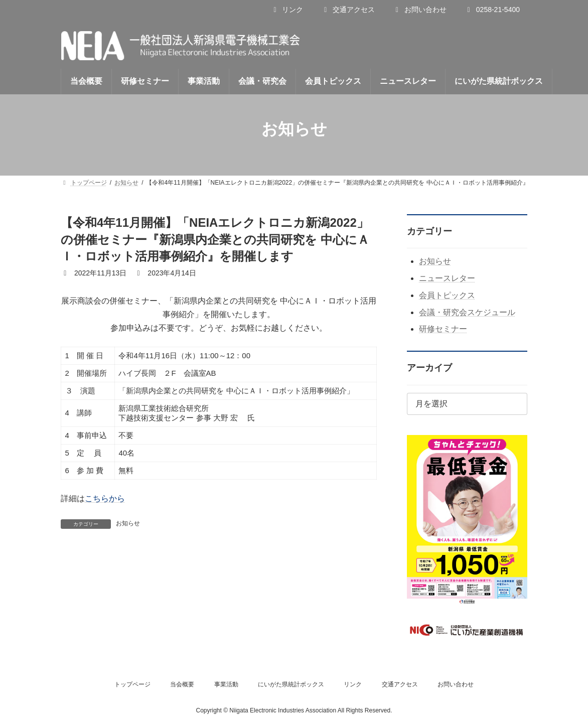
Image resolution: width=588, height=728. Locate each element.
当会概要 (182, 684)
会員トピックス (447, 295)
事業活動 (226, 684)
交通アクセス (348, 10)
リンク (287, 10)
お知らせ (128, 523)
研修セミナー (443, 329)
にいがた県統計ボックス (291, 684)
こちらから (105, 498)
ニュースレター (447, 278)
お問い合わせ (420, 10)
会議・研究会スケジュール (467, 312)
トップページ (132, 684)
